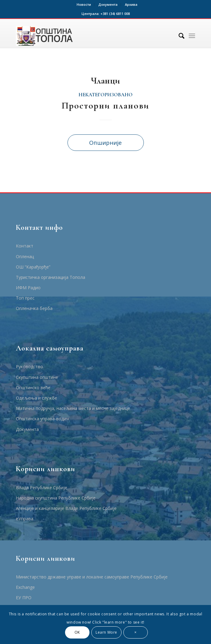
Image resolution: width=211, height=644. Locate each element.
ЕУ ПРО (24, 598)
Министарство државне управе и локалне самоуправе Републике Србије (92, 577)
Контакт (25, 246)
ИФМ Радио (28, 288)
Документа (108, 4)
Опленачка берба (34, 308)
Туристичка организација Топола (51, 277)
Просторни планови (105, 106)
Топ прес (25, 298)
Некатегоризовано (105, 95)
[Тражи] (178, 36)
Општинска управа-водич (42, 419)
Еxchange (25, 587)
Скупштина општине (37, 377)
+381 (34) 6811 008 (115, 14)
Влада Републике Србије (42, 487)
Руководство (29, 366)
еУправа (25, 519)
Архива (131, 4)
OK (77, 632)
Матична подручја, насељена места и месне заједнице (73, 408)
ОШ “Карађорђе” (33, 267)
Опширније (105, 142)
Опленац (25, 256)
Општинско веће (33, 388)
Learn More (106, 632)
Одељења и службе (36, 398)
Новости (84, 4)
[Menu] (192, 36)
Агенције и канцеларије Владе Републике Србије (66, 508)
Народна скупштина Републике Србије (56, 498)
